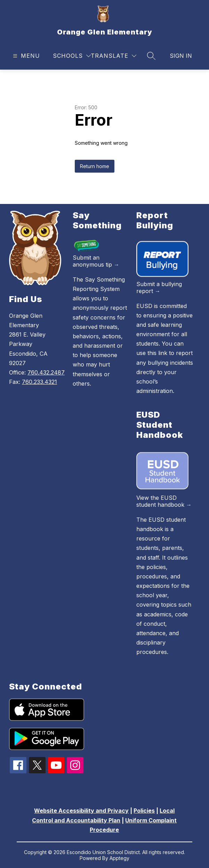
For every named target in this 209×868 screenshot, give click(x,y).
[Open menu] (26, 56)
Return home (95, 166)
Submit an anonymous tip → (96, 261)
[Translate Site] (114, 56)
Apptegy (119, 858)
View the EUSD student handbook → (164, 501)
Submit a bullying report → (159, 287)
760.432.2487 (46, 372)
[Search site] (151, 56)
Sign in (181, 56)
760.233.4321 (39, 382)
